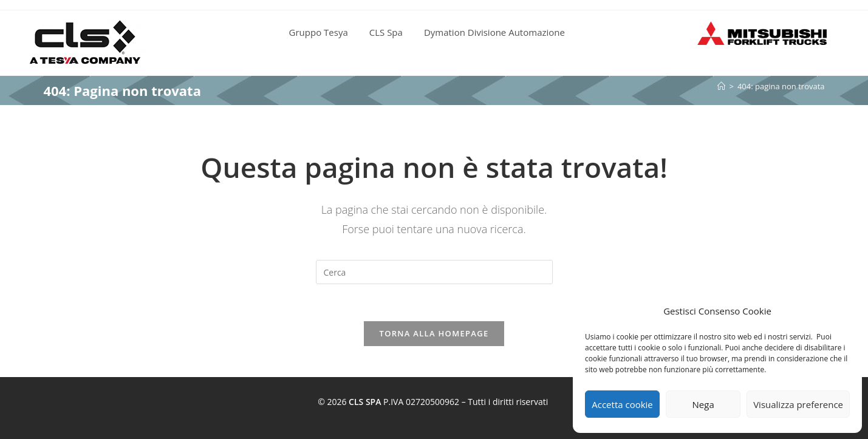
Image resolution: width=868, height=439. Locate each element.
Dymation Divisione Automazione (494, 32)
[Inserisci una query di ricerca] (434, 272)
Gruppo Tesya (319, 32)
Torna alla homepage (434, 333)
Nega (703, 404)
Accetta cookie (622, 404)
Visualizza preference (798, 404)
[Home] (721, 86)
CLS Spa (386, 32)
